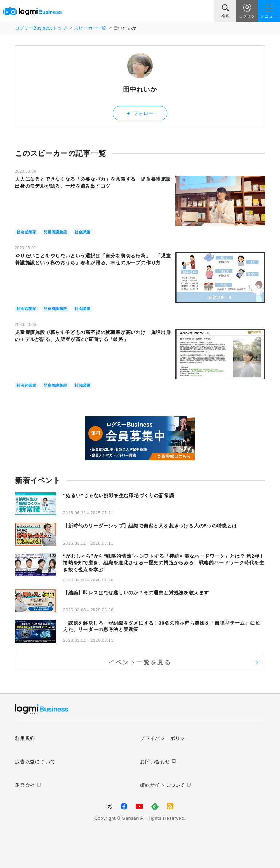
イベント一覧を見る (140, 662)
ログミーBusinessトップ (41, 28)
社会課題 (83, 232)
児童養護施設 (56, 232)
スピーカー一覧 (90, 28)
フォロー (140, 113)
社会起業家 (27, 232)
